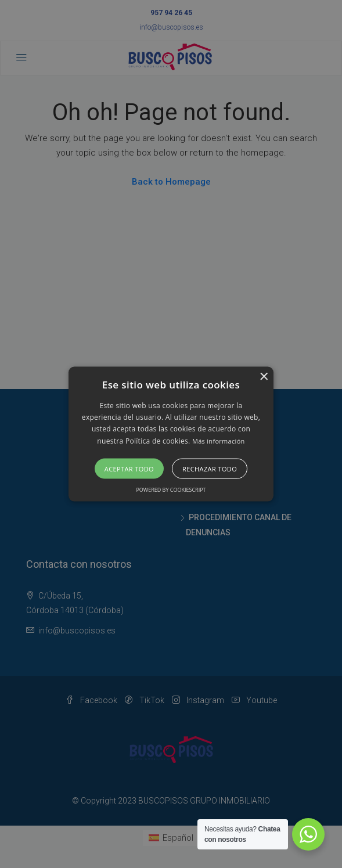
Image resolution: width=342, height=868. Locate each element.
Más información (219, 440)
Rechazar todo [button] (210, 469)
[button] (171, 434)
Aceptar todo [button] (129, 469)
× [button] (263, 377)
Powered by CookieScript (171, 490)
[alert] (171, 434)
